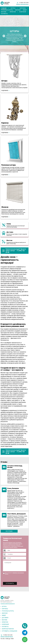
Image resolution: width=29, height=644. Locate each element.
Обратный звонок (8, 629)
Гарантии (13, 12)
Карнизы (23, 8)
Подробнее (5, 91)
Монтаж (4, 12)
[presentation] (4, 36)
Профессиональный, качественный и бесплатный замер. (16, 226)
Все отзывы (9, 531)
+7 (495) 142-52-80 (24, 3)
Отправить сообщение (10, 631)
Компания (23, 12)
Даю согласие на (14, 573)
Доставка (10, 232)
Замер (25, 10)
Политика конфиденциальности (8, 604)
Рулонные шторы (7, 10)
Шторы (13, 8)
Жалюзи (18, 10)
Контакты (4, 14)
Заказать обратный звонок (22, 4)
